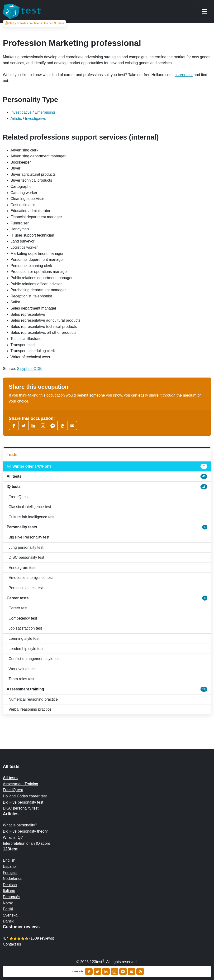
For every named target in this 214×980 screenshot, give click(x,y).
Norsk (8, 903)
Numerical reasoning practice (33, 699)
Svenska (10, 915)
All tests (107, 476)
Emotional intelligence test (31, 578)
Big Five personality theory (25, 831)
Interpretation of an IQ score (26, 843)
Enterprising (45, 112)
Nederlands (13, 879)
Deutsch (10, 885)
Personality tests (107, 527)
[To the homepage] (22, 11)
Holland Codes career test (25, 796)
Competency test (23, 618)
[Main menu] (204, 11)
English (9, 860)
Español (10, 866)
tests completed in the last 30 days (34, 23)
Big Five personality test (23, 802)
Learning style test (24, 638)
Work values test (23, 669)
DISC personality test (26, 557)
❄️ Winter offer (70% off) (107, 466)
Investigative (21, 112)
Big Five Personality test (29, 537)
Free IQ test (19, 497)
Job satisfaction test (25, 628)
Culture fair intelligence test (31, 517)
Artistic (16, 119)
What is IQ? (13, 837)
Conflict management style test (35, 659)
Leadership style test (26, 649)
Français (10, 873)
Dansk (8, 921)
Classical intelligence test (30, 507)
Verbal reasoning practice (30, 709)
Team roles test (21, 679)
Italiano (9, 891)
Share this (77, 971)
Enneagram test (22, 568)
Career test (18, 608)
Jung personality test (26, 547)
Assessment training (107, 689)
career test (184, 75)
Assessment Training (21, 784)
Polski (8, 909)
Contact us (12, 944)
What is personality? (20, 825)
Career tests (107, 598)
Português (12, 897)
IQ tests (107, 487)
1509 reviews (42, 938)
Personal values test (26, 588)
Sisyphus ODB (29, 369)
